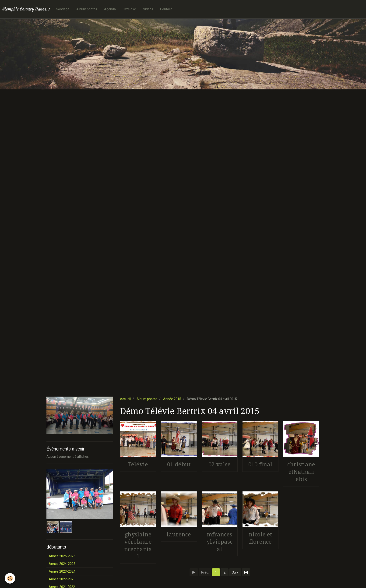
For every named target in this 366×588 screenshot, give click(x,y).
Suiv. (235, 572)
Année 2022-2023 (62, 579)
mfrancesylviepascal (220, 542)
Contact (166, 9)
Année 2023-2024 (62, 571)
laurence (179, 534)
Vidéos (148, 9)
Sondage (63, 9)
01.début (179, 465)
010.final (260, 465)
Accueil (125, 399)
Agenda (110, 9)
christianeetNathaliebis (301, 472)
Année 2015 (172, 399)
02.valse (220, 465)
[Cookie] (10, 578)
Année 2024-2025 (62, 564)
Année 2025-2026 (62, 556)
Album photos (87, 9)
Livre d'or (129, 9)
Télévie (138, 465)
